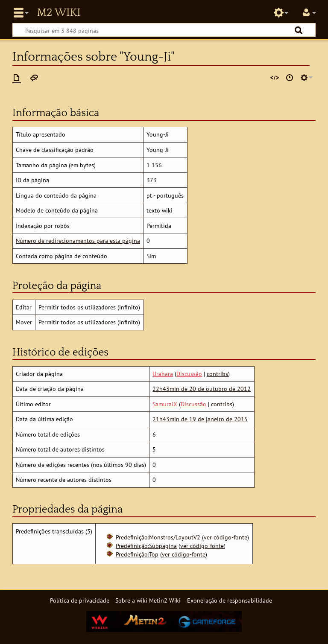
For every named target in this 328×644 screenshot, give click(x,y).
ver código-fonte (225, 537)
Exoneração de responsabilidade (230, 600)
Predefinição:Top (137, 554)
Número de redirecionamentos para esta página (78, 240)
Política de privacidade (80, 600)
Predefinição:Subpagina (146, 546)
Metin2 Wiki (59, 13)
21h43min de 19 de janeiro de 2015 (200, 419)
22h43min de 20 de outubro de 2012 (202, 389)
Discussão (189, 374)
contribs (217, 374)
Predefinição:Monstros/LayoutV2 (158, 537)
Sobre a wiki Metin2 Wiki (148, 600)
